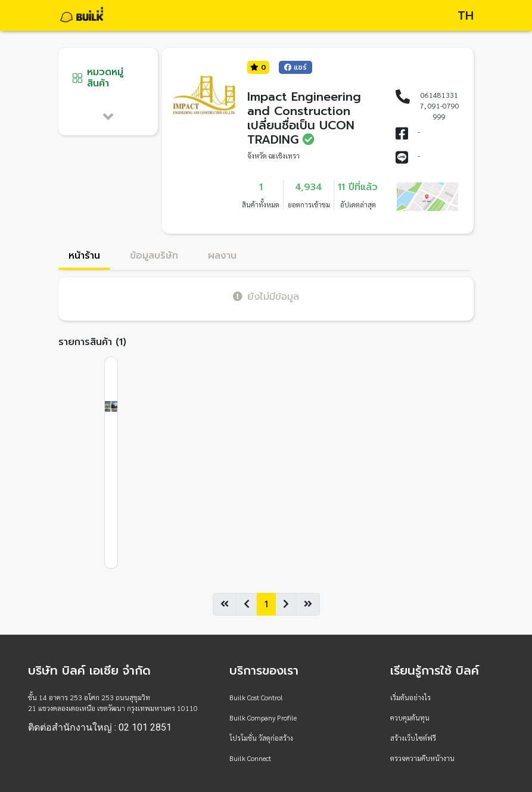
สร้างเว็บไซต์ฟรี (413, 738)
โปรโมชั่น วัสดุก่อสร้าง (261, 738)
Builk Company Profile (263, 718)
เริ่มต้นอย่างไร (410, 697)
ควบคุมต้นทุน (410, 718)
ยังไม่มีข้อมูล (266, 296)
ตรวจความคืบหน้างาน (422, 758)
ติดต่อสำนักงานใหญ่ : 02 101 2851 (100, 728)
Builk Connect (250, 758)
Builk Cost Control (256, 697)
